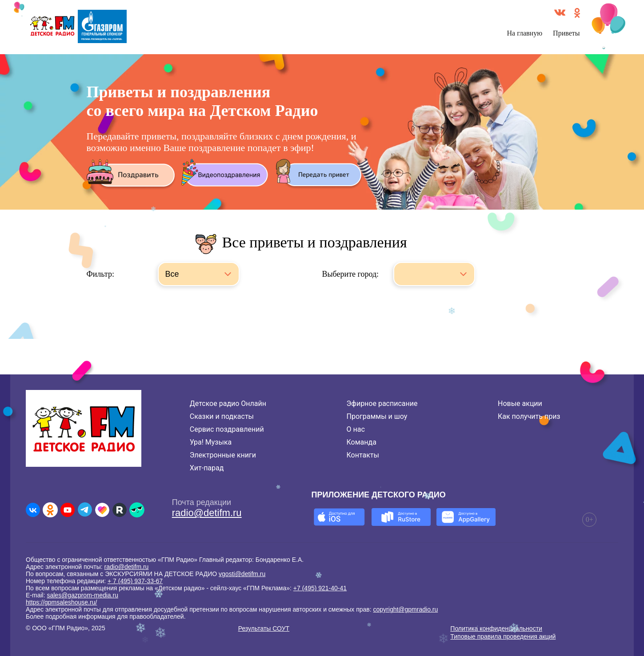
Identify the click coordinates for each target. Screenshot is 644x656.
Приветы (566, 33)
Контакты (363, 455)
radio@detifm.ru (207, 513)
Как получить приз (529, 416)
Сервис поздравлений (227, 429)
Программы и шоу (377, 416)
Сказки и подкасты (222, 416)
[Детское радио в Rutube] (120, 510)
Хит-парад (207, 468)
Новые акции (520, 404)
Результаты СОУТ (264, 628)
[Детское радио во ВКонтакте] (33, 510)
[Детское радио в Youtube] (68, 510)
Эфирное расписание (382, 404)
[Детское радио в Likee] (102, 510)
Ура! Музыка (211, 442)
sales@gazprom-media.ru (82, 595)
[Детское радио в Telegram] (85, 510)
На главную (525, 33)
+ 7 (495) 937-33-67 (135, 581)
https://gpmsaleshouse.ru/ (61, 602)
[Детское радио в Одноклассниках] (50, 510)
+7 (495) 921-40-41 (320, 588)
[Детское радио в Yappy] (137, 510)
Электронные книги (223, 455)
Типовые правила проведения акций (503, 636)
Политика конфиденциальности (496, 628)
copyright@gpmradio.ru (406, 609)
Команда (362, 442)
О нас (356, 429)
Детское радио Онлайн (228, 404)
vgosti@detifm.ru (242, 574)
